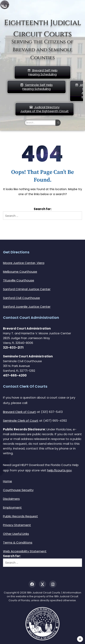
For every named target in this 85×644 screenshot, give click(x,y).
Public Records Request (20, 516)
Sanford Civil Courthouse (21, 298)
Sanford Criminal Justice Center (27, 289)
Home (7, 481)
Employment (12, 507)
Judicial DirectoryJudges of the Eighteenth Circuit (44, 109)
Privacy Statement (17, 525)
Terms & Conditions (18, 542)
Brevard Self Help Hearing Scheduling (42, 72)
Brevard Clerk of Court (19, 412)
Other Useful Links (16, 534)
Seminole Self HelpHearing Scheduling (37, 87)
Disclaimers (11, 499)
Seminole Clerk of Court (21, 421)
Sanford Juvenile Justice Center (27, 307)
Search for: (43, 209)
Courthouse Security (18, 490)
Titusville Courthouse (19, 280)
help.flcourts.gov (59, 470)
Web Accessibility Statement (25, 551)
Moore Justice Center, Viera (24, 263)
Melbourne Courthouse (20, 272)
